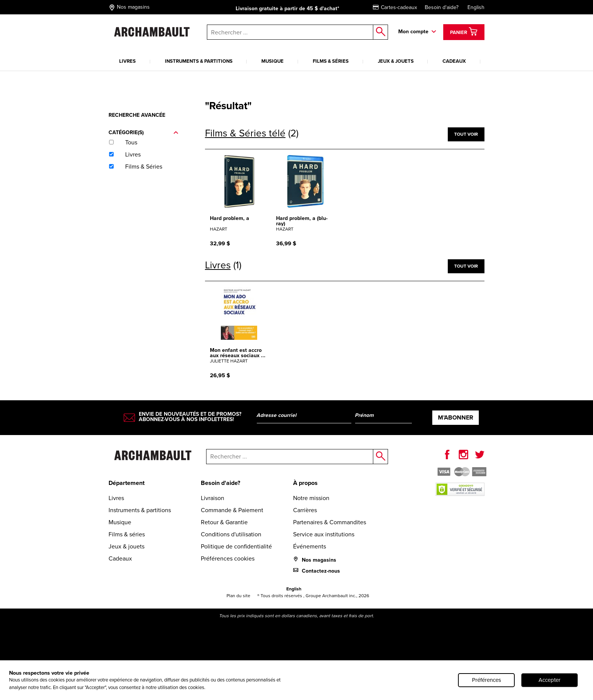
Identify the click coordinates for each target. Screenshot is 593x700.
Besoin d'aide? (442, 7)
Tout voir (466, 134)
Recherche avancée (137, 115)
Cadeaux (454, 61)
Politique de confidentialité (236, 546)
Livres (127, 61)
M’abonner (456, 417)
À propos (305, 483)
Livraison (213, 498)
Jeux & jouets (396, 61)
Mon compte (413, 31)
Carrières (305, 510)
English (476, 7)
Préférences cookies (228, 558)
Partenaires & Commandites (330, 522)
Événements (310, 546)
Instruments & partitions (199, 61)
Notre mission (311, 498)
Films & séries (331, 61)
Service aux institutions (324, 534)
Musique (272, 61)
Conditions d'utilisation (231, 534)
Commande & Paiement (232, 510)
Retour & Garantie (224, 522)
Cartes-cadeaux (395, 7)
